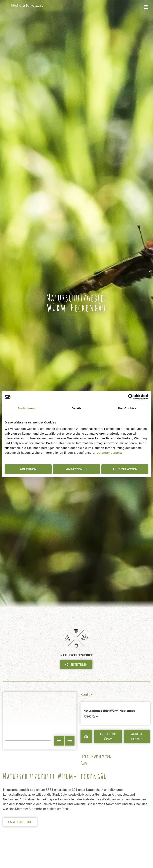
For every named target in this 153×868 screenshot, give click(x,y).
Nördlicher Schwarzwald (27, 5)
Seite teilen (76, 664)
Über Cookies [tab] (127, 408)
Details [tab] (76, 408)
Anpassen (77, 469)
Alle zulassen (125, 469)
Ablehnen (28, 469)
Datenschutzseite (109, 453)
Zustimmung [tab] (27, 408)
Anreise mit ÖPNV (108, 736)
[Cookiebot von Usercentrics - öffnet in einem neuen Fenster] (131, 397)
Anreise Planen (137, 736)
